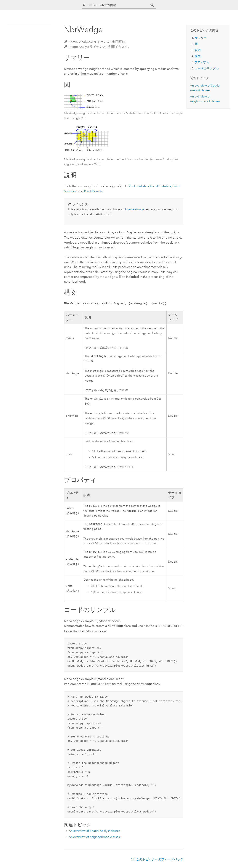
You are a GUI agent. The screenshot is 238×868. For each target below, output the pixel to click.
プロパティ (202, 62)
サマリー (201, 38)
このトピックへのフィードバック (160, 861)
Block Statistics (138, 186)
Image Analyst (135, 209)
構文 (198, 56)
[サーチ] (152, 5)
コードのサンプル (207, 68)
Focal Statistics (161, 186)
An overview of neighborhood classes (94, 838)
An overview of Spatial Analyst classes (94, 832)
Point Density (93, 191)
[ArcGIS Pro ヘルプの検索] (115, 5)
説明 (198, 50)
